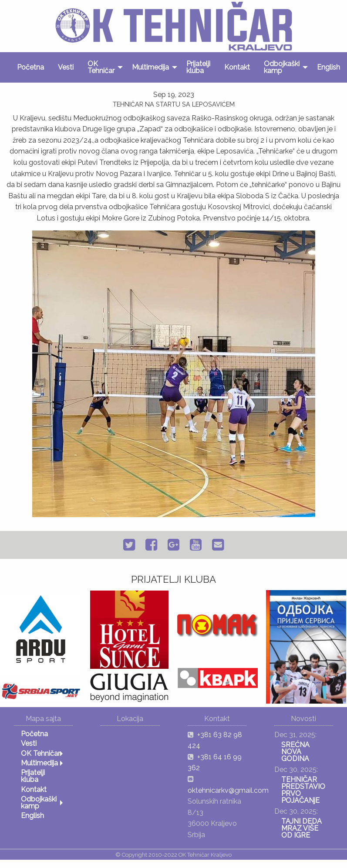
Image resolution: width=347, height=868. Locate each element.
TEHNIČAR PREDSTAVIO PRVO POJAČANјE (303, 790)
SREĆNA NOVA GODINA (295, 752)
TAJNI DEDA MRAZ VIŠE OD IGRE (302, 828)
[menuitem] (30, 67)
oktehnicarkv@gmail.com (228, 790)
